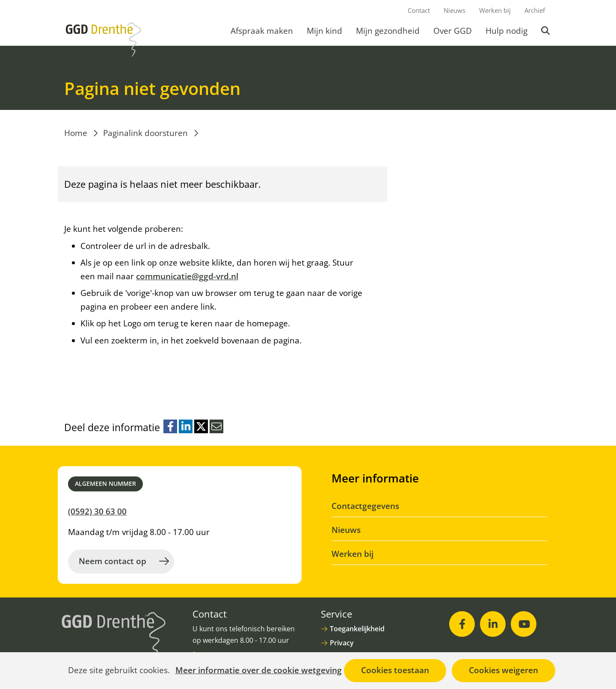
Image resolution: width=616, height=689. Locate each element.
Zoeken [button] (546, 31)
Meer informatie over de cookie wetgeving (259, 671)
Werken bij (495, 10)
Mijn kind (324, 31)
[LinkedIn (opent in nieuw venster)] (493, 624)
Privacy (342, 643)
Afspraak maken (262, 31)
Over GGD (453, 31)
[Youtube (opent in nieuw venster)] (524, 624)
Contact (419, 10)
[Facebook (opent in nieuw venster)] (462, 624)
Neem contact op (113, 561)
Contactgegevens (365, 506)
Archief (535, 10)
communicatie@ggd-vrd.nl (187, 276)
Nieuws (455, 10)
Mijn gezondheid (388, 31)
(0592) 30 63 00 (97, 512)
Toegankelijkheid (357, 629)
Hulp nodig (506, 31)
